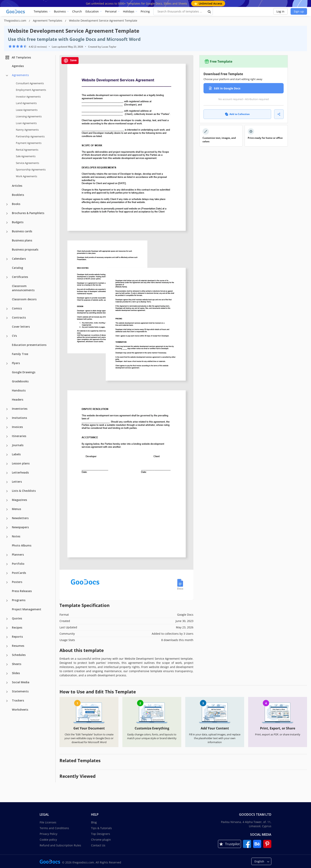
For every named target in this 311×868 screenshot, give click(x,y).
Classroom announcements (23, 288)
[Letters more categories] (7, 482)
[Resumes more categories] (7, 646)
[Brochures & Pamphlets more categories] (7, 213)
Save (70, 61)
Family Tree (20, 354)
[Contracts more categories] (7, 318)
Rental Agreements (27, 150)
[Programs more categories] (7, 601)
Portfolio (18, 564)
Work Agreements (26, 176)
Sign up (299, 11)
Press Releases (22, 591)
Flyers (16, 363)
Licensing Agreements (29, 116)
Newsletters (20, 518)
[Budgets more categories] (7, 223)
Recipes (17, 627)
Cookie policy (48, 840)
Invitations (19, 418)
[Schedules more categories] (7, 655)
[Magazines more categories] (7, 500)
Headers (18, 400)
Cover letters (21, 327)
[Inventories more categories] (7, 409)
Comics (17, 308)
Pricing (145, 11)
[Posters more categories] (7, 582)
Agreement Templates (48, 21)
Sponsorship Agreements (31, 169)
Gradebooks (20, 381)
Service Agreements (27, 163)
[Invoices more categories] (7, 427)
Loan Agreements (26, 123)
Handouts (19, 390)
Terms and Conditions (54, 828)
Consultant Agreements (30, 83)
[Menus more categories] (7, 509)
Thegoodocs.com (15, 21)
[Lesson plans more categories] (7, 464)
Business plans (22, 240)
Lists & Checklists (24, 491)
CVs (14, 336)
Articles (17, 186)
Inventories (20, 409)
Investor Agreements (28, 97)
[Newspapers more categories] (7, 528)
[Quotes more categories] (7, 619)
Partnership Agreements (30, 136)
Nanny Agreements (27, 130)
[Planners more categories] (7, 555)
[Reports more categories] (7, 637)
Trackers (18, 700)
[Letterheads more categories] (7, 473)
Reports (17, 637)
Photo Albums (22, 545)
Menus (16, 509)
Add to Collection (237, 114)
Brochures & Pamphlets (28, 213)
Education (92, 11)
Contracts (19, 317)
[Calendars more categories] (7, 259)
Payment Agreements (29, 143)
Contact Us (98, 845)
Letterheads (20, 472)
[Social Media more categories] (7, 683)
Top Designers (101, 834)
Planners (18, 555)
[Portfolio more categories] (7, 564)
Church (77, 11)
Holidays (129, 11)
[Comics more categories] (7, 309)
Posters (17, 582)
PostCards (19, 573)
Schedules (19, 655)
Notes (16, 536)
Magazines (19, 500)
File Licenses (48, 822)
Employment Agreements (31, 90)
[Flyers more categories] (7, 364)
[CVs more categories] (7, 336)
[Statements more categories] (7, 692)
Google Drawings (24, 372)
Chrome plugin (101, 840)
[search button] (209, 11)
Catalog (17, 268)
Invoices (17, 427)
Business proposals (25, 249)
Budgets (18, 222)
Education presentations (29, 345)
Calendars (19, 259)
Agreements (20, 75)
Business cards (22, 231)
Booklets (18, 195)
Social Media (21, 682)
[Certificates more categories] (7, 277)
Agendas (18, 66)
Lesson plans (21, 463)
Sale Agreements (26, 156)
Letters (17, 482)
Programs (19, 600)
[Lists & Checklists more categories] (7, 491)
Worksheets (20, 710)
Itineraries (19, 436)
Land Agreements (26, 103)
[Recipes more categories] (7, 628)
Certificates (20, 277)
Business (60, 11)
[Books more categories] (7, 204)
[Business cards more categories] (7, 232)
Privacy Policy (48, 834)
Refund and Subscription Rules (60, 845)
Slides (16, 673)
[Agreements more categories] (7, 76)
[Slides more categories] (7, 674)
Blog (94, 822)
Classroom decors (24, 299)
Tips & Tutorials (101, 828)
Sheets (17, 664)
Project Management (27, 609)
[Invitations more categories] (7, 418)
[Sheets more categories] (7, 664)
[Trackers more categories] (7, 701)
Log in (280, 11)
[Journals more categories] (7, 446)
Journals (18, 445)
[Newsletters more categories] (7, 519)
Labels (16, 454)
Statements (20, 691)
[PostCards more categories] (7, 573)
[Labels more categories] (7, 455)
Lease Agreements (27, 110)
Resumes (18, 646)
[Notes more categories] (7, 537)
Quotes (17, 618)
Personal (111, 11)
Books (16, 204)
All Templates (18, 57)
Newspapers (20, 527)
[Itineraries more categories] (7, 436)
